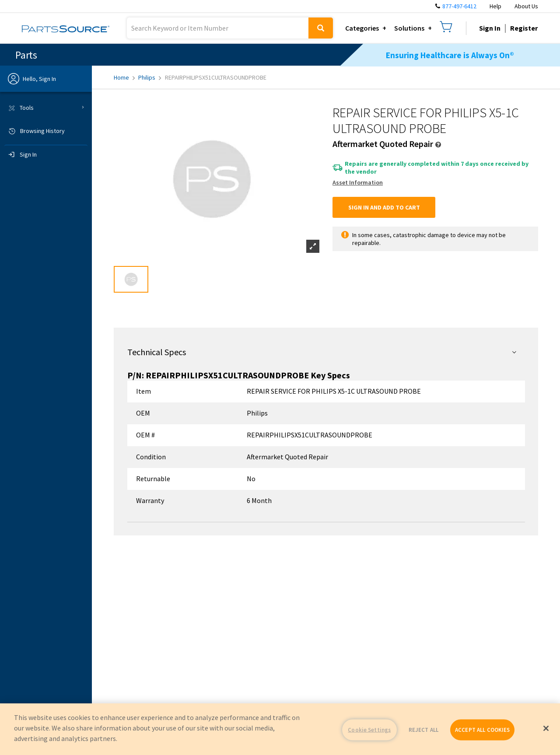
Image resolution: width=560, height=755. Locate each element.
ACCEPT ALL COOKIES (482, 730)
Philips (150, 77)
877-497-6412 (459, 6)
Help (495, 6)
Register (524, 28)
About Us (526, 6)
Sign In (490, 28)
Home (124, 77)
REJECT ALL (423, 730)
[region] (280, 729)
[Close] (546, 728)
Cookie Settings (369, 730)
